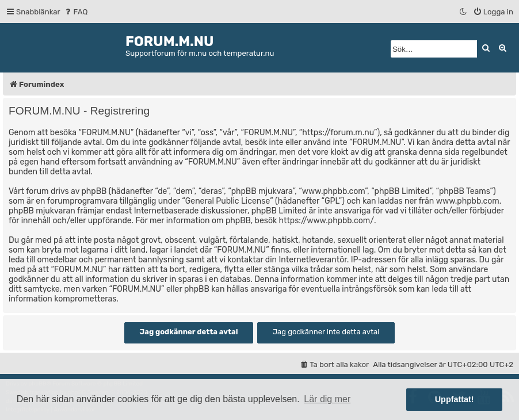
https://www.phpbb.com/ (327, 221)
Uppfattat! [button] (455, 399)
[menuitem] (76, 12)
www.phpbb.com (468, 201)
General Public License (228, 201)
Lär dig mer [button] (327, 399)
